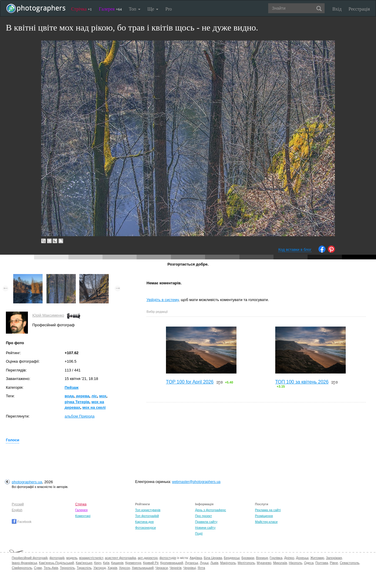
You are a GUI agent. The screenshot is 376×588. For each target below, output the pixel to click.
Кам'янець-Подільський (57, 563)
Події (199, 533)
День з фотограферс (211, 510)
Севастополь (350, 563)
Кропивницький (172, 563)
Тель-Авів (51, 568)
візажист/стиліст (91, 558)
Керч (98, 563)
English (17, 510)
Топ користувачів (148, 510)
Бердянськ (232, 558)
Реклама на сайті (268, 510)
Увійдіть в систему (163, 300)
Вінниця (262, 558)
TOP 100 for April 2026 (190, 382)
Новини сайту (205, 528)
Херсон (124, 568)
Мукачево (264, 563)
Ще (153, 9)
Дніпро (289, 558)
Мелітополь (246, 563)
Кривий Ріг (151, 563)
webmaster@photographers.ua (196, 482)
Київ (106, 563)
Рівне (334, 563)
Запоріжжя (334, 558)
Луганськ (191, 563)
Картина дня (144, 522)
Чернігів (175, 568)
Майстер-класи (266, 522)
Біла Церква (213, 558)
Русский (18, 504)
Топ (134, 9)
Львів (214, 563)
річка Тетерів (77, 402)
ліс (94, 396)
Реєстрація (359, 9)
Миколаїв (280, 563)
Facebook (22, 522)
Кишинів (117, 563)
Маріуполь (228, 563)
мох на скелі (94, 407)
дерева (83, 396)
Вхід (337, 9)
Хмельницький (143, 568)
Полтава (322, 563)
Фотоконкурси (145, 528)
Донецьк (302, 558)
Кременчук (133, 563)
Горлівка (276, 558)
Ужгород (100, 568)
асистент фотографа (120, 558)
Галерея (110, 9)
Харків (112, 568)
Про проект (203, 516)
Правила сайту (206, 522)
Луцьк (204, 563)
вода (69, 396)
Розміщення (264, 516)
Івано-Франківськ (24, 563)
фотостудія (168, 558)
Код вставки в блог (295, 250)
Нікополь (295, 563)
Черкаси (162, 568)
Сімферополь (22, 568)
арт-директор (148, 558)
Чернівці (190, 568)
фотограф (57, 558)
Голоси (12, 440)
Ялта (201, 568)
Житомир (317, 558)
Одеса (309, 563)
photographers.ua (27, 482)
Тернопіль (67, 568)
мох (103, 396)
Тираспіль (84, 568)
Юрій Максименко (48, 315)
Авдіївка (196, 558)
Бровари (248, 558)
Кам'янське (84, 563)
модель (72, 558)
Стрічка (82, 9)
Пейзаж (72, 387)
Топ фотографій (147, 516)
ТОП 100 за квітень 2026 (302, 382)
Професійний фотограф (30, 558)
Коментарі (83, 516)
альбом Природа (80, 416)
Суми (38, 568)
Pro (169, 9)
